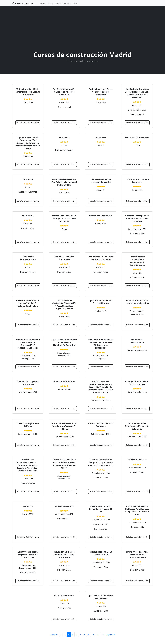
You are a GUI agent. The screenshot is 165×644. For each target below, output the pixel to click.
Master (43, 3)
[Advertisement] (82, 29)
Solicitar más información (28, 123)
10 (93, 634)
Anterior (54, 634)
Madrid (58, 3)
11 (98, 634)
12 (103, 634)
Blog (75, 3)
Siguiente (111, 634)
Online (50, 3)
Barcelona (67, 3)
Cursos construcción (23, 3)
